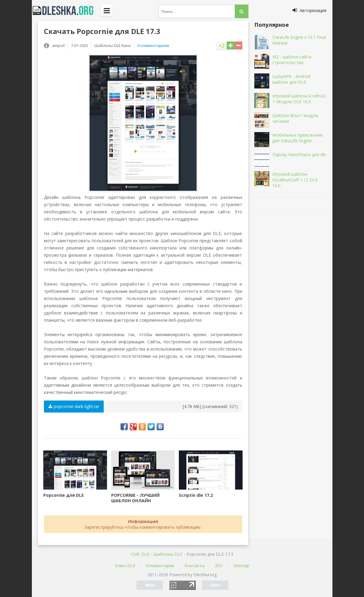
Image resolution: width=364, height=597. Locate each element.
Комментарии (160, 566)
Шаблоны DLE (168, 554)
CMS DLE (140, 554)
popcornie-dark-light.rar (74, 406)
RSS (219, 566)
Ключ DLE (125, 566)
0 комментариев (153, 45)
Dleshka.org (66, 11)
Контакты (195, 566)
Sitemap (241, 566)
